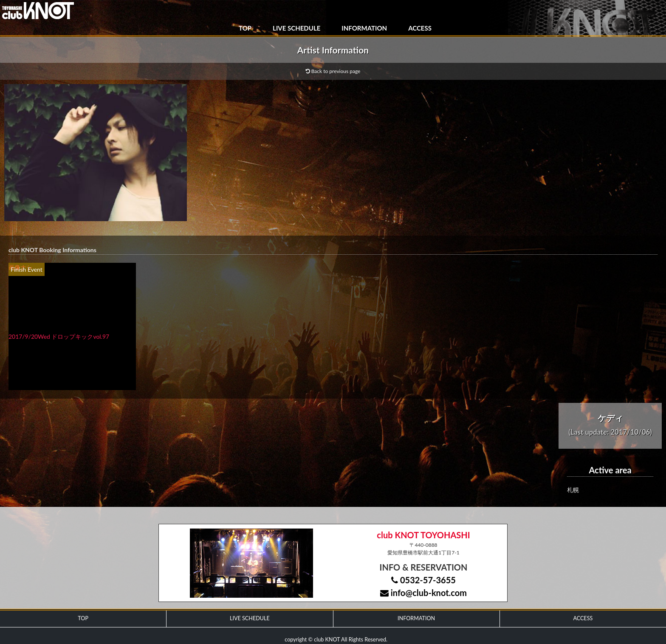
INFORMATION (364, 28)
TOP (245, 28)
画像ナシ (20, 267)
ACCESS (420, 28)
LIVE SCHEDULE (296, 28)
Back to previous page (333, 71)
